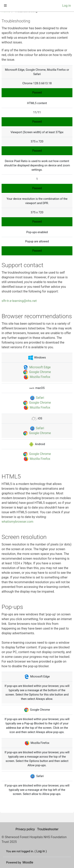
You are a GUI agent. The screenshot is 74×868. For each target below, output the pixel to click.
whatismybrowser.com (17, 522)
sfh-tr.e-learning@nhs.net (19, 301)
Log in (67, 6)
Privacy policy (26, 829)
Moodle (28, 862)
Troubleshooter (48, 829)
